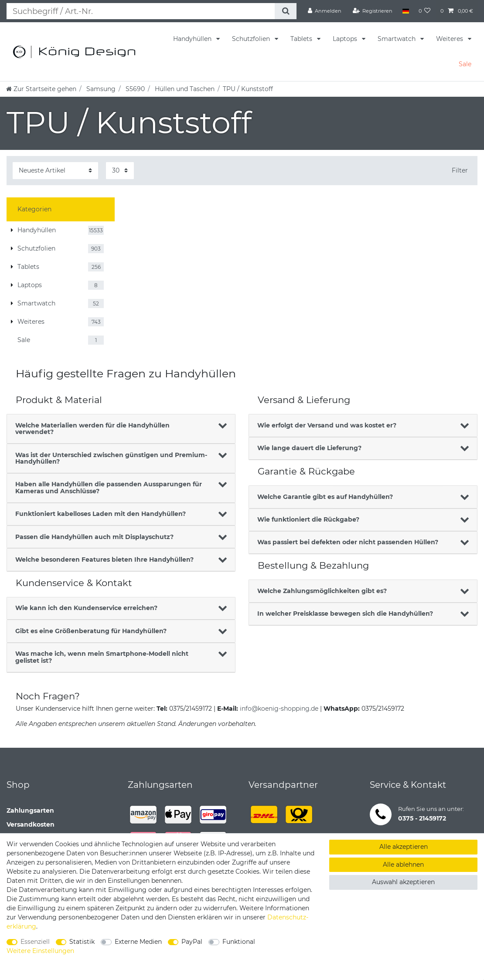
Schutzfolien (252, 39)
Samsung (100, 89)
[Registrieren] (373, 11)
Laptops (346, 39)
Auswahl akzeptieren (403, 882)
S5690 (134, 89)
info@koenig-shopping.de (279, 709)
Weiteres (450, 39)
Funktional (239, 942)
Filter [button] (460, 170)
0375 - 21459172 (422, 818)
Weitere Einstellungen (40, 951)
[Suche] (285, 11)
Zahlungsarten (30, 810)
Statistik (82, 942)
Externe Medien (138, 942)
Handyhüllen (193, 39)
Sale (465, 64)
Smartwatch (397, 39)
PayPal (192, 942)
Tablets (302, 39)
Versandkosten (31, 824)
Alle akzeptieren (404, 847)
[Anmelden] (325, 11)
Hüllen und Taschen (184, 89)
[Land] (405, 11)
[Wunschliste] (425, 11)
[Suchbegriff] (140, 11)
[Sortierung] (55, 171)
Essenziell (35, 942)
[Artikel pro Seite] (120, 171)
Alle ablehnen (403, 865)
